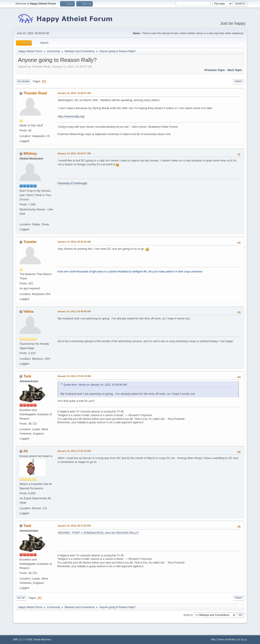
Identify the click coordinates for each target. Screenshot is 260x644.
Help (213, 639)
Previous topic (215, 70)
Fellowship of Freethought (72, 183)
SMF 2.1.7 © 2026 (22, 639)
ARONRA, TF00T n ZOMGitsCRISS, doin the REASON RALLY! (98, 533)
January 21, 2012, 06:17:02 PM (74, 526)
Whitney (30, 154)
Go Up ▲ (242, 639)
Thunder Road (35, 93)
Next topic (235, 70)
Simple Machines (42, 639)
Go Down (23, 82)
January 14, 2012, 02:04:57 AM (74, 153)
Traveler (30, 242)
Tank (27, 376)
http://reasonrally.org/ (71, 116)
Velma (29, 312)
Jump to (188, 615)
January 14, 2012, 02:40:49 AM (74, 311)
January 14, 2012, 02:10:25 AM (74, 242)
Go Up (21, 598)
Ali (26, 451)
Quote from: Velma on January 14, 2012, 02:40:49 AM (95, 385)
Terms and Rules (226, 639)
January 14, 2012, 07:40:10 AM (74, 376)
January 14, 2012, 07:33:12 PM (74, 451)
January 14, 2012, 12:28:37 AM (74, 93)
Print (239, 82)
